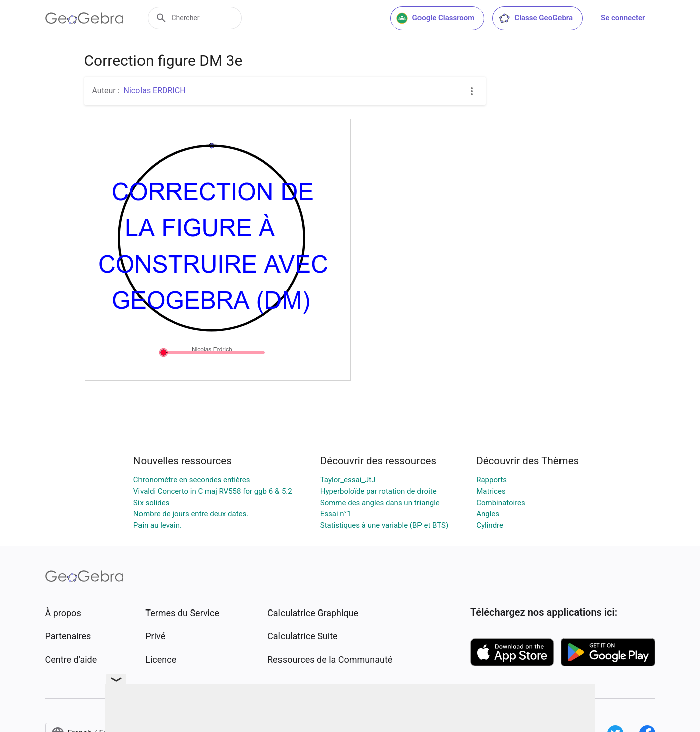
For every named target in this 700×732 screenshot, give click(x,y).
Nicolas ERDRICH (154, 91)
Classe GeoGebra (535, 18)
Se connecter (623, 18)
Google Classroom (436, 18)
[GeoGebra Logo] (85, 18)
